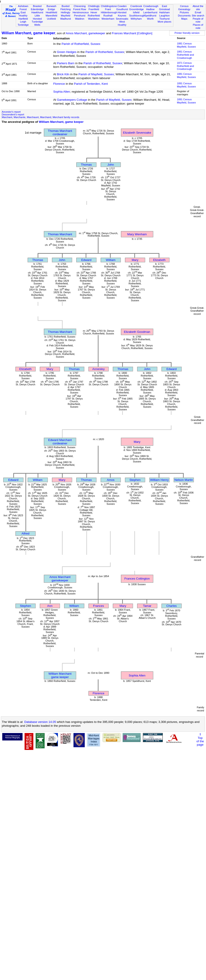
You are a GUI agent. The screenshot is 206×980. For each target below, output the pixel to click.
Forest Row (80, 9)
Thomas (86, 165)
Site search (198, 16)
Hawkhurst (37, 12)
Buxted (65, 6)
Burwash (51, 6)
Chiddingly (94, 6)
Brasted (37, 6)
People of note (198, 20)
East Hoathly (23, 14)
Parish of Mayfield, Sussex (96, 74)
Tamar (147, 606)
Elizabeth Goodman (137, 332)
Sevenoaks (122, 19)
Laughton (165, 16)
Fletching (65, 9)
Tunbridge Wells (37, 23)
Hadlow (150, 9)
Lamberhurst (150, 12)
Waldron (80, 19)
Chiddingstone (109, 6)
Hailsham (165, 12)
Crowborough (151, 6)
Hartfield (23, 19)
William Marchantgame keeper (60, 675)
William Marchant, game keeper (28, 33)
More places (164, 22)
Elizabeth (159, 260)
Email (198, 12)
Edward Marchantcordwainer (60, 442)
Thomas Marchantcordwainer (60, 132)
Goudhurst (122, 9)
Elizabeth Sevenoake (137, 133)
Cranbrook (136, 6)
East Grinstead (165, 8)
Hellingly (66, 12)
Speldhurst (150, 16)
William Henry (159, 480)
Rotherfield (94, 16)
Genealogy (184, 9)
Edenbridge (37, 9)
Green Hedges (67, 52)
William (111, 260)
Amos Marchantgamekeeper (60, 579)
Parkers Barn (66, 63)
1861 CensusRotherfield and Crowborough (185, 55)
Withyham (136, 19)
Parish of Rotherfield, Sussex (81, 44)
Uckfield (51, 19)
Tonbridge (23, 25)
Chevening (80, 6)
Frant (108, 9)
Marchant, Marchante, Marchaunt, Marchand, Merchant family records (41, 117)
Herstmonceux (81, 12)
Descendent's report (13, 114)
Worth (150, 19)
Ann (50, 606)
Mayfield (65, 16)
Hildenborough (109, 12)
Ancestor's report (11, 112)
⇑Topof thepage (200, 740)
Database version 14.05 (40, 722)
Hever (94, 12)
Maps (184, 19)
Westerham (108, 19)
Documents (184, 16)
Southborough (137, 16)
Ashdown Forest (23, 8)
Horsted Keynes (122, 14)
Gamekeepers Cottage (72, 100)
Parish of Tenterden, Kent (91, 84)
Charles (172, 606)
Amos (111, 480)
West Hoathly (122, 23)
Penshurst (80, 16)
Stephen (135, 480)
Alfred (26, 533)
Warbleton (94, 19)
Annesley (99, 369)
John (111, 165)
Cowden (122, 6)
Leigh (23, 22)
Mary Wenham (137, 234)
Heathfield (51, 12)
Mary (135, 260)
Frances (98, 606)
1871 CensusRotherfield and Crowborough (185, 66)
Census (184, 6)
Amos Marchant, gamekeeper (86, 33)
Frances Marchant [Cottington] (132, 33)
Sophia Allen (62, 92)
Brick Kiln (63, 74)
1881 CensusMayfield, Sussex (186, 45)
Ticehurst (164, 19)
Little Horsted (37, 17)
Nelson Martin (184, 480)
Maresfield (51, 16)
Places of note (198, 26)
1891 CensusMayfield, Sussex (186, 85)
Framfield (94, 9)
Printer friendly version (187, 33)
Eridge (51, 9)
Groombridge (136, 9)
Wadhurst (65, 19)
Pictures (184, 12)
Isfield (136, 12)
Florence (59, 84)
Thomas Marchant (60, 234)
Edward (86, 260)
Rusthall (108, 16)
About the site (198, 8)
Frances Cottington (137, 579)
